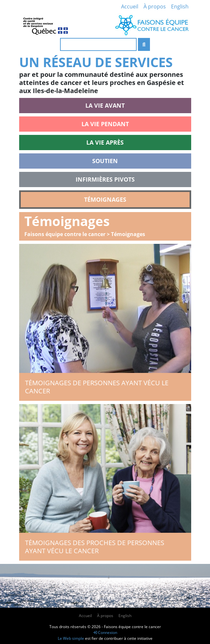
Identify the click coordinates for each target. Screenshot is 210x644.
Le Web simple (71, 638)
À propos (155, 6)
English (180, 6)
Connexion (105, 632)
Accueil (130, 6)
